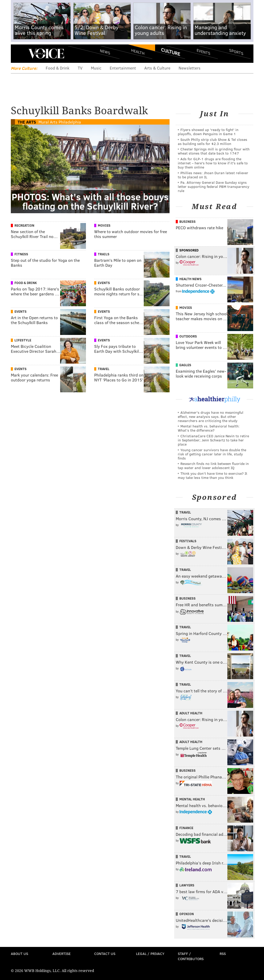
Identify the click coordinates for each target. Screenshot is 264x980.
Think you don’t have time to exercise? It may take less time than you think (213, 475)
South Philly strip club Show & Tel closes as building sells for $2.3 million (213, 141)
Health (138, 52)
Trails (104, 254)
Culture (171, 52)
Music (96, 68)
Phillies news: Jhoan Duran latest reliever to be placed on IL (213, 175)
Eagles (185, 365)
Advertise (62, 954)
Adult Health (191, 713)
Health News (190, 279)
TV (80, 68)
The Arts (27, 122)
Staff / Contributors (191, 956)
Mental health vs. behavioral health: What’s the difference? (209, 428)
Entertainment (123, 68)
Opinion (187, 914)
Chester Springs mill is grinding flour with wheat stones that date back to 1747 (214, 151)
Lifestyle (23, 340)
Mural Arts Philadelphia (60, 122)
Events (203, 52)
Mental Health (192, 799)
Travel (104, 369)
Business (187, 221)
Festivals (188, 541)
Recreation (24, 225)
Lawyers (187, 885)
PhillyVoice (46, 53)
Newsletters (190, 68)
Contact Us (105, 954)
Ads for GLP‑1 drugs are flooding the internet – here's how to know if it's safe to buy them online (213, 163)
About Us (19, 954)
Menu (19, 54)
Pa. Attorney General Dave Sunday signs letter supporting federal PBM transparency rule (214, 186)
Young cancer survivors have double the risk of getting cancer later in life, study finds (212, 454)
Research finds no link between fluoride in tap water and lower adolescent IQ (213, 466)
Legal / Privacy (150, 954)
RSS (223, 954)
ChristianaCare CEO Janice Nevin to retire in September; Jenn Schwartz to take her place (213, 440)
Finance (186, 828)
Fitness (21, 254)
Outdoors (188, 336)
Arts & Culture (157, 68)
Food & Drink (58, 68)
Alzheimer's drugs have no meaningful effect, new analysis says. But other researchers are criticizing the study (211, 416)
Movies (104, 225)
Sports (236, 52)
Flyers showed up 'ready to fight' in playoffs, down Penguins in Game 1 (208, 132)
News (105, 52)
